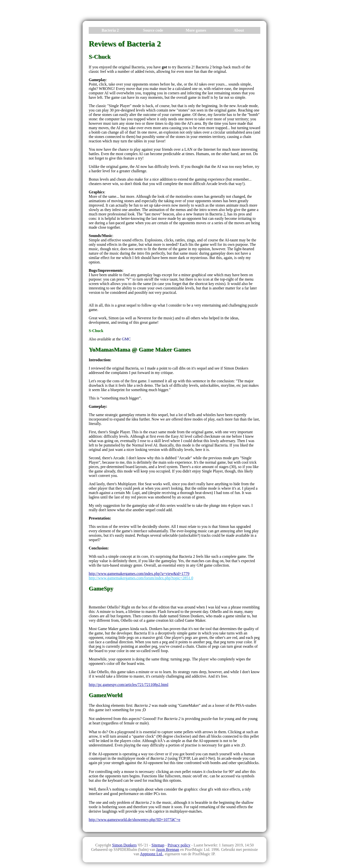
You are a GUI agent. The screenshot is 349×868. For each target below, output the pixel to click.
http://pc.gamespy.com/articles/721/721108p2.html (129, 685)
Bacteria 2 (110, 30)
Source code (153, 30)
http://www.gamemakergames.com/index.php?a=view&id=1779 (139, 574)
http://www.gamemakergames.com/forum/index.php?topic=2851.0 (141, 578)
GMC (126, 339)
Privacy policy (179, 845)
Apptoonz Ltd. (151, 854)
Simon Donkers (125, 845)
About (239, 30)
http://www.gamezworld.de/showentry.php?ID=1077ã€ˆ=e (135, 820)
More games (196, 30)
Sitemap (158, 845)
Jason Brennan (168, 849)
